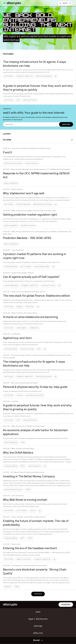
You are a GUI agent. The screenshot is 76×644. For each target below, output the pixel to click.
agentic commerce (24, 559)
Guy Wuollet (32, 148)
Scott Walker (51, 169)
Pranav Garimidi (17, 517)
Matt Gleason (29, 273)
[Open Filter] (72, 140)
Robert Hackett (17, 189)
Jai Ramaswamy (40, 169)
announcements (32, 163)
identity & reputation (44, 76)
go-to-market (26, 267)
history (33, 511)
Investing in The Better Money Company (29, 477)
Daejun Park (16, 273)
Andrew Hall (43, 355)
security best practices (35, 395)
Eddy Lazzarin (45, 148)
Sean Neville (10, 358)
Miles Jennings (16, 169)
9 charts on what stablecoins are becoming (30, 317)
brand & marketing (23, 204)
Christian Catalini (31, 355)
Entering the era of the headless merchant (30, 548)
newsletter (66, 604)
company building (11, 267)
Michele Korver (28, 169)
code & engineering (11, 286)
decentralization (35, 466)
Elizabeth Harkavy (54, 355)
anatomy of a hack (48, 286)
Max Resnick (41, 517)
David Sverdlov (65, 169)
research (7, 587)
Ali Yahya (24, 148)
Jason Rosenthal (18, 250)
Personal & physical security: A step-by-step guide (35, 387)
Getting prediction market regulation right (30, 215)
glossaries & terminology (43, 204)
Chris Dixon (16, 148)
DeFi (18, 100)
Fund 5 (7, 153)
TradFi (28, 490)
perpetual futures (30, 100)
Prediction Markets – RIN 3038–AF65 (27, 238)
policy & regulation (11, 183)
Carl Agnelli (34, 383)
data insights (21, 328)
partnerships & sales (42, 267)
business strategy (27, 349)
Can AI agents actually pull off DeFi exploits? (31, 277)
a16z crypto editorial (19, 383)
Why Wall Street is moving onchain (25, 500)
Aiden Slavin (52, 211)
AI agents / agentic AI (25, 76)
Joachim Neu (28, 517)
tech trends (9, 76)
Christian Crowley (18, 355)
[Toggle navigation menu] (4, 3)
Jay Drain (15, 401)
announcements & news (13, 163)
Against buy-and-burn (17, 338)
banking (19, 307)
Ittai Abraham (17, 566)
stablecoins (34, 328)
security (20, 395)
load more (38, 594)
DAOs (23, 466)
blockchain (30, 307)
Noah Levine (16, 292)
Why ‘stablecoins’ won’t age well (24, 193)
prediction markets (28, 226)
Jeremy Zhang (32, 313)
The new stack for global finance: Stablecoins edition (37, 296)
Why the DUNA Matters (18, 453)
